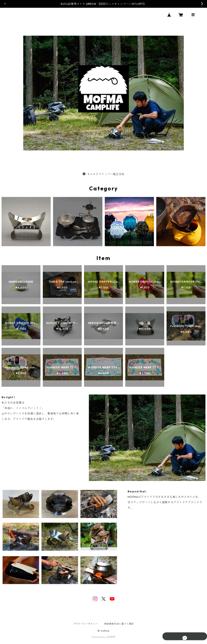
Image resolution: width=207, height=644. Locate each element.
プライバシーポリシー (86, 624)
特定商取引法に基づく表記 (119, 624)
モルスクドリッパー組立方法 (103, 174)
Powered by (103, 637)
